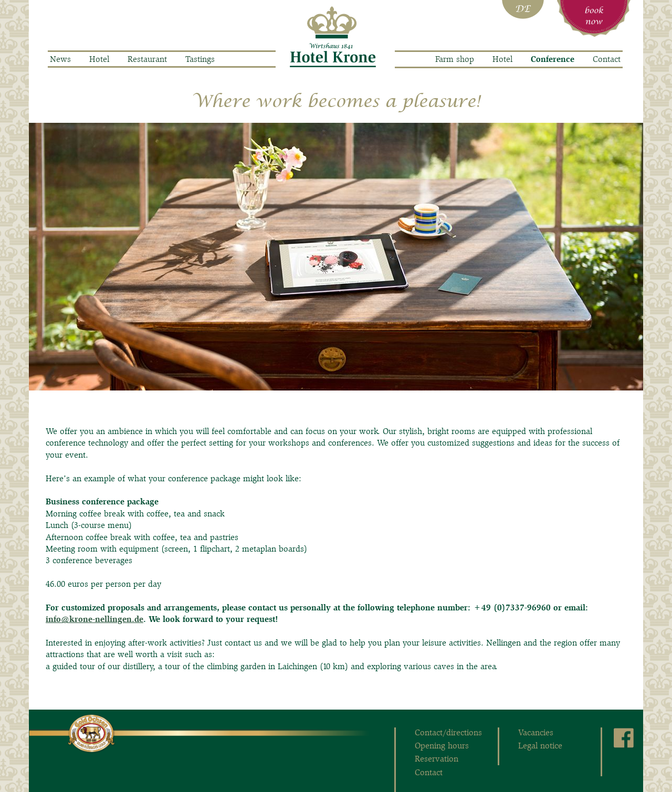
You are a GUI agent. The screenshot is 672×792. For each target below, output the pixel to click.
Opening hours (442, 746)
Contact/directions (448, 732)
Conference (553, 59)
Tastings (200, 59)
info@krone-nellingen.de (94, 619)
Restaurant (147, 59)
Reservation (437, 759)
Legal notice (540, 746)
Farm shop (455, 59)
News (60, 59)
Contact (607, 59)
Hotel (99, 59)
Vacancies (536, 732)
